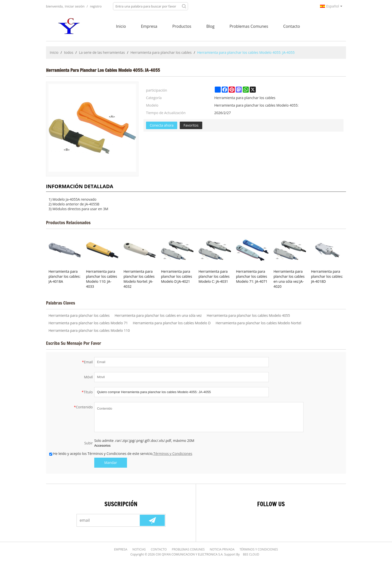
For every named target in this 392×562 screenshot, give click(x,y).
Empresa (149, 26)
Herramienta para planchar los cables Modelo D (172, 323)
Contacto (292, 26)
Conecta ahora (162, 125)
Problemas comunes (249, 26)
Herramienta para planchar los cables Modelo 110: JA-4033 (101, 279)
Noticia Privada (222, 549)
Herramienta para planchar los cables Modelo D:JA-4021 (176, 276)
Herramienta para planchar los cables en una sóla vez (158, 315)
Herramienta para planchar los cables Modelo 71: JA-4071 (252, 276)
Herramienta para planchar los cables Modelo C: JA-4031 (214, 276)
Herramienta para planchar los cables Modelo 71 (88, 323)
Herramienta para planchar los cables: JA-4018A (64, 276)
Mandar (111, 463)
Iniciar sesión (75, 6)
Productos (182, 26)
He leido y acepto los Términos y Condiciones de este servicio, (121, 454)
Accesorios (102, 446)
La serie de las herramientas (102, 52)
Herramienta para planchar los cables (161, 52)
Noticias (139, 549)
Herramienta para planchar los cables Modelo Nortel (258, 323)
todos (69, 52)
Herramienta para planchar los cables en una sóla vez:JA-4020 (289, 279)
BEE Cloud (251, 554)
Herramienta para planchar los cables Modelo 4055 (248, 315)
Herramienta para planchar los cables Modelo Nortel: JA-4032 (139, 279)
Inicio (121, 26)
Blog (210, 26)
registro (96, 6)
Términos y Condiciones (173, 454)
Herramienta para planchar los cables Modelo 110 (89, 330)
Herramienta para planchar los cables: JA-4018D (327, 276)
